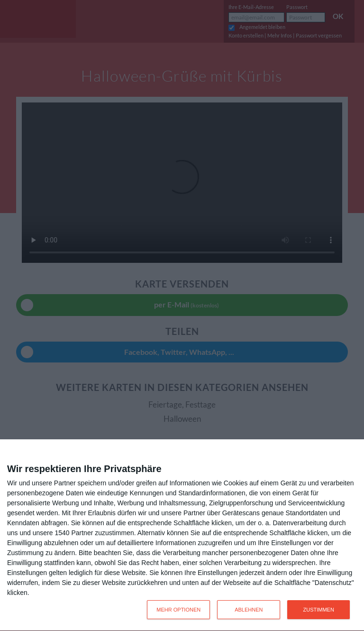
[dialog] (182, 535)
